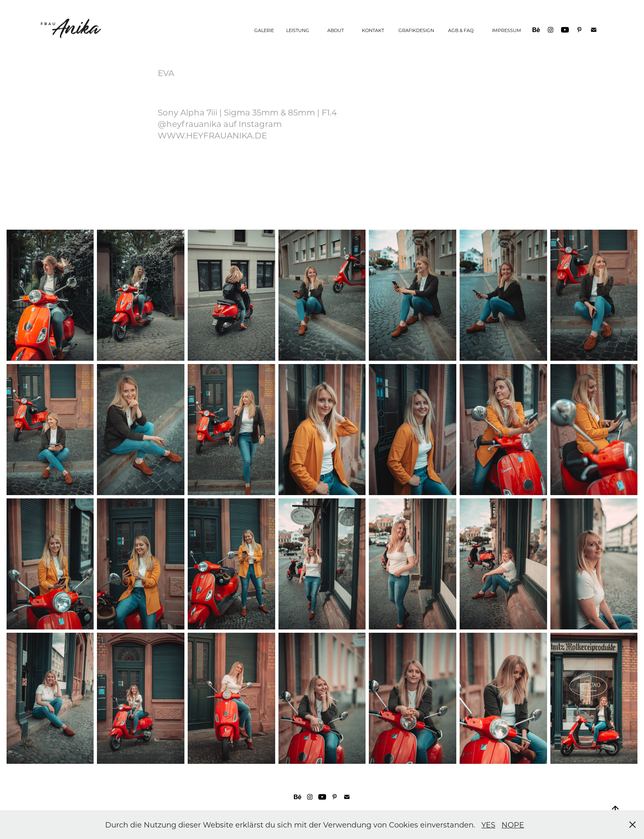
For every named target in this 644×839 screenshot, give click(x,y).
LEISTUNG (298, 30)
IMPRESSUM (507, 30)
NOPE (513, 825)
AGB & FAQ (461, 30)
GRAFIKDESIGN (416, 30)
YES (488, 825)
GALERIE (264, 30)
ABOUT (336, 30)
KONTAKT (373, 30)
